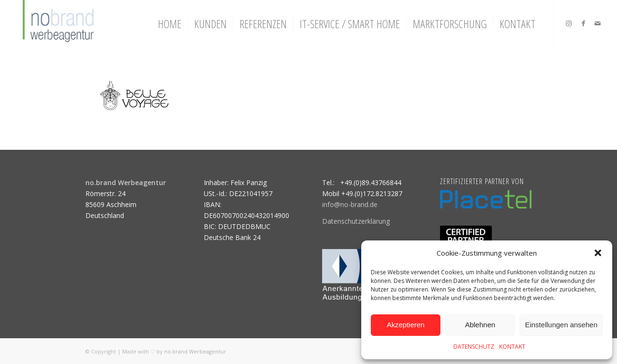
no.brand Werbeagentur (195, 351)
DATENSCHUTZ (474, 347)
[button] (598, 253)
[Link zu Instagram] (569, 23)
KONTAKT (512, 347)
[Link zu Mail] (597, 23)
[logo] (57, 24)
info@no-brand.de (350, 204)
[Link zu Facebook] (583, 23)
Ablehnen (480, 325)
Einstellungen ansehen (561, 325)
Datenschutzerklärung (356, 221)
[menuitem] (170, 24)
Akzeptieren (405, 325)
